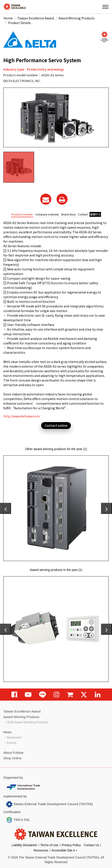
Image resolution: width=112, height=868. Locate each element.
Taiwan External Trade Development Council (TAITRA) (49, 804)
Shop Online (12, 758)
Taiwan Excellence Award (36, 18)
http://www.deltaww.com (22, 416)
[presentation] (6, 508)
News (7, 732)
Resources (41, 850)
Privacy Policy (71, 845)
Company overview (47, 214)
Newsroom (14, 737)
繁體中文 (95, 214)
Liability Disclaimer (24, 845)
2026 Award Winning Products (27, 722)
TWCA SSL (18, 820)
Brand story (68, 214)
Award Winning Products (77, 18)
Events (12, 743)
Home (8, 18)
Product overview (22, 214)
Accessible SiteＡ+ (64, 850)
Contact (83, 214)
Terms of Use (49, 845)
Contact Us (91, 845)
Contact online (56, 425)
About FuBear (14, 753)
